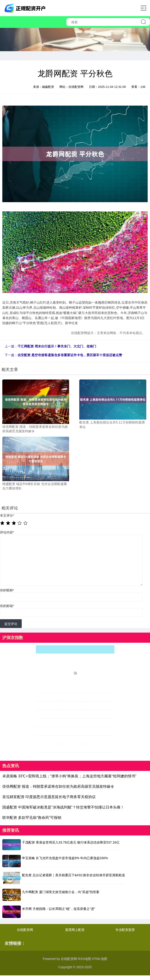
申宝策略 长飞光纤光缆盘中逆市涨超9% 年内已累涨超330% (65, 858)
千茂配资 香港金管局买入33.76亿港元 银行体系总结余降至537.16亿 (71, 842)
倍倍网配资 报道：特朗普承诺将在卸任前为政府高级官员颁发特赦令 (58, 786)
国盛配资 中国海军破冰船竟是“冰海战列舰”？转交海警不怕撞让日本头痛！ (63, 807)
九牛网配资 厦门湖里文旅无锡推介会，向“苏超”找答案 (61, 892)
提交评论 (11, 624)
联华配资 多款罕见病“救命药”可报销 (32, 818)
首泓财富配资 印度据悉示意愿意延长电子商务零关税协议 (49, 797)
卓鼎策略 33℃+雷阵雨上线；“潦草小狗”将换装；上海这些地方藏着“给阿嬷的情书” (69, 776)
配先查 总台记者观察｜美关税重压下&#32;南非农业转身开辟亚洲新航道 (73, 875)
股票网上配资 (75, 930)
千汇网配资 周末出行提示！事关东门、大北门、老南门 (57, 346)
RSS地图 (84, 959)
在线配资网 (25, 930)
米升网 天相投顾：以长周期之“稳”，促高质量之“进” (59, 909)
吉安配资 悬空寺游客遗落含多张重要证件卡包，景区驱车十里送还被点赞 (70, 355)
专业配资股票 (125, 930)
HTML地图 (100, 959)
